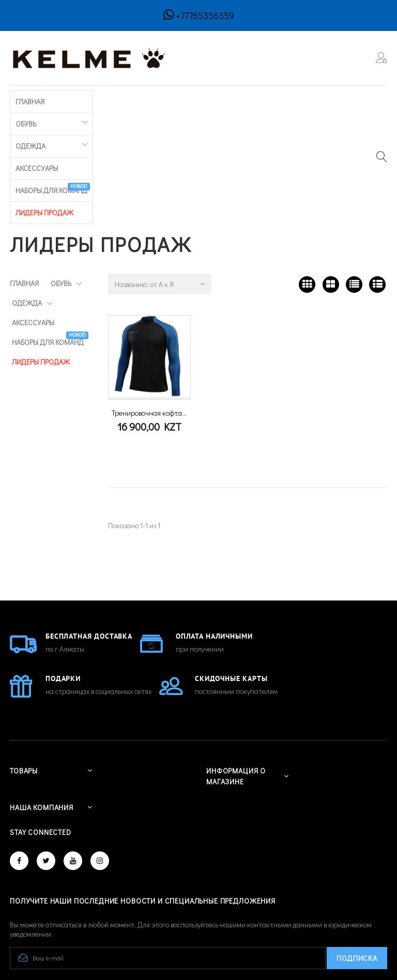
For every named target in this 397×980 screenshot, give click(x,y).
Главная (24, 100)
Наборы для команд (237, 98)
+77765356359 (205, 15)
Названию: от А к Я (144, 170)
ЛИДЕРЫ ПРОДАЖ (313, 100)
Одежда (109, 100)
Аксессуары (167, 100)
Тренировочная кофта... (149, 299)
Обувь (62, 100)
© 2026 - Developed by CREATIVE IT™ (68, 933)
